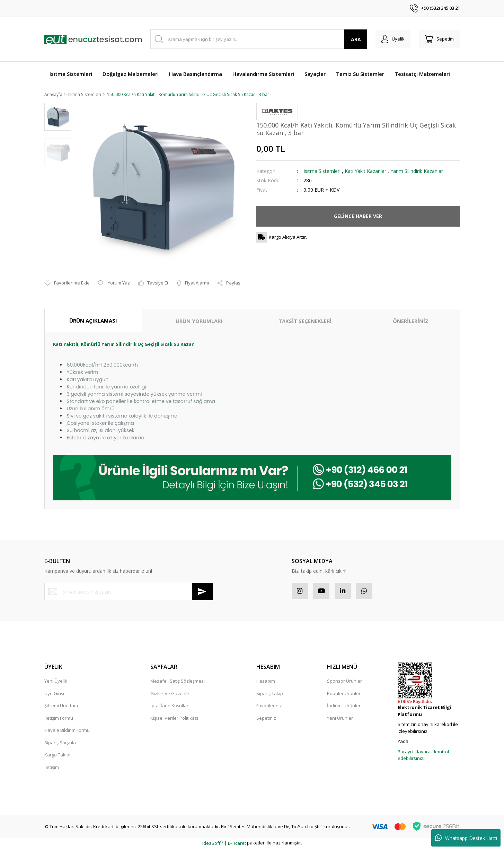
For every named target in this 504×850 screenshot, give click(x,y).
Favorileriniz (269, 707)
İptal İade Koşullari (170, 707)
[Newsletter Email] (129, 592)
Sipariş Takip (270, 695)
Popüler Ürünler (344, 695)
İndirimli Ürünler (344, 707)
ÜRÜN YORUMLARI (199, 321)
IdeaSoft (213, 844)
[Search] (257, 39)
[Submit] (202, 592)
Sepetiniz (266, 719)
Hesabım (266, 682)
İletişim (52, 769)
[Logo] (93, 39)
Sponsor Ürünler (344, 682)
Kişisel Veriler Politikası (174, 719)
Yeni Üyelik (56, 682)
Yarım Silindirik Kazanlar (417, 171)
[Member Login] (390, 39)
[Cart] (439, 39)
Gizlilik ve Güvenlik (170, 695)
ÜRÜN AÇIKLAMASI (93, 321)
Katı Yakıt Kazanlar (365, 171)
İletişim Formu (59, 719)
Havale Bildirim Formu (67, 731)
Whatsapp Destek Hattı (466, 838)
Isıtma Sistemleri (322, 171)
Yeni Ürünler (340, 719)
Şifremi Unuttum (61, 707)
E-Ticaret (237, 844)
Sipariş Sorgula (60, 744)
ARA (352, 39)
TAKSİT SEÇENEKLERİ (305, 321)
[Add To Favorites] (67, 284)
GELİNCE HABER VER (358, 216)
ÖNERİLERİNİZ (411, 321)
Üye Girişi (54, 695)
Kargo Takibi (57, 756)
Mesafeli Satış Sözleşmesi (178, 682)
